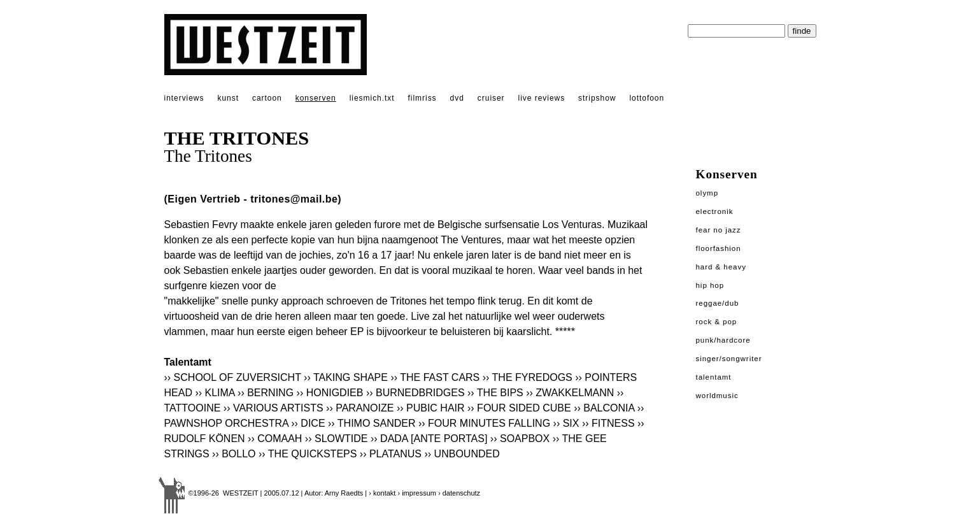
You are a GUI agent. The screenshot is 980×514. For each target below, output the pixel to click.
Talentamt (714, 377)
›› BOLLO (234, 454)
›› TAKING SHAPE (346, 377)
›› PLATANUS (391, 454)
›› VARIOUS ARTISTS (273, 408)
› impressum (417, 493)
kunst (228, 98)
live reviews (542, 98)
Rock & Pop (717, 322)
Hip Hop (710, 285)
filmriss (423, 98)
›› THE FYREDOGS (528, 377)
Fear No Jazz (719, 230)
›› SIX (566, 423)
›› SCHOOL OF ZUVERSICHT (233, 377)
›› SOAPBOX (520, 439)
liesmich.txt (372, 98)
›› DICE (308, 423)
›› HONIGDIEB (330, 393)
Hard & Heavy (721, 267)
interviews (184, 98)
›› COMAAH (275, 439)
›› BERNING (266, 393)
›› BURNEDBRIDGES (415, 393)
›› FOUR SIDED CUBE (519, 408)
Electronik (715, 211)
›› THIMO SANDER (372, 423)
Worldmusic (717, 396)
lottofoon (647, 98)
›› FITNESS (608, 423)
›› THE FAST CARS (435, 377)
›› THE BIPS (495, 393)
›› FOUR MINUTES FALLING (484, 423)
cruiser (491, 98)
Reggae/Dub (718, 303)
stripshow (597, 98)
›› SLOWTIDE (338, 439)
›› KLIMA (215, 393)
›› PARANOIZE (360, 408)
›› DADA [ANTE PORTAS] (429, 439)
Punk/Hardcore (723, 340)
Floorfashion (719, 248)
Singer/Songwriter (729, 359)
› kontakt (382, 493)
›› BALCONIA (604, 408)
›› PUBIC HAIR (431, 408)
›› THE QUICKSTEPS (308, 454)
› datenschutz (459, 493)
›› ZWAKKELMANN (570, 393)
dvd (457, 98)
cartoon (267, 98)
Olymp (707, 193)
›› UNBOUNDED (462, 454)
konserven (316, 98)
